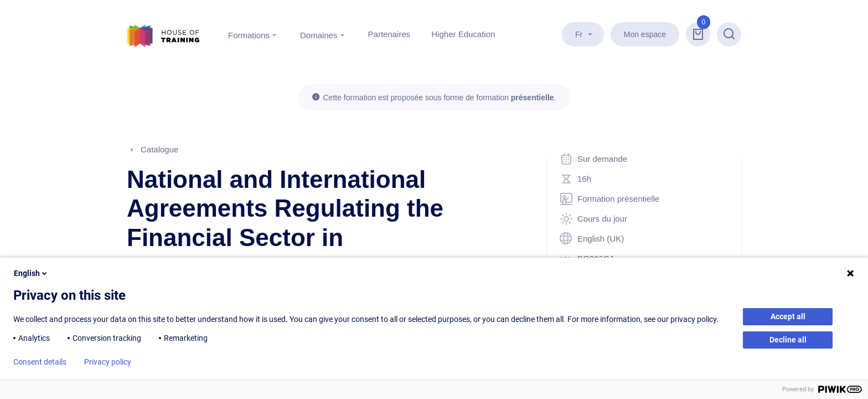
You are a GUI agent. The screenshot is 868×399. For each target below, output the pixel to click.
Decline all (788, 340)
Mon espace (645, 34)
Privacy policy (108, 362)
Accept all (788, 316)
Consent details (40, 362)
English (31, 273)
